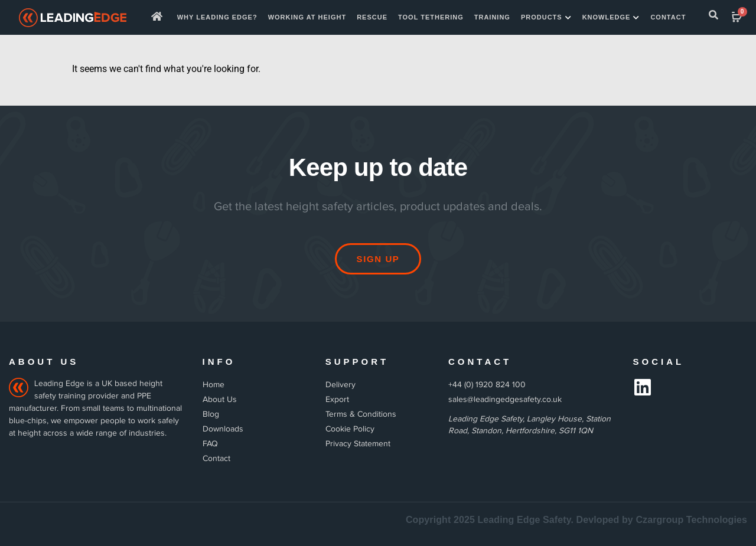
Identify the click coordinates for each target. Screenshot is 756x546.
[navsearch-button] (713, 17)
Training (492, 17)
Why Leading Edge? (217, 17)
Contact (668, 17)
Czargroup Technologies (691, 520)
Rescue (372, 17)
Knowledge (611, 18)
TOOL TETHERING (431, 17)
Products (546, 18)
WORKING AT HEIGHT (307, 17)
